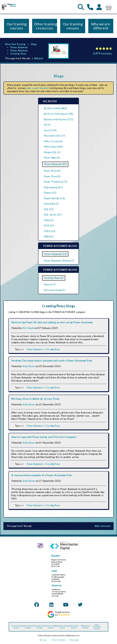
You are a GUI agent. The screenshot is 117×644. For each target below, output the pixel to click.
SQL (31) (49, 209)
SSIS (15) (49, 226)
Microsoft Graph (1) (54, 290)
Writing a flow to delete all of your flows (35, 399)
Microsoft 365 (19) (54, 136)
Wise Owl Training (15, 44)
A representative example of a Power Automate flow (41, 475)
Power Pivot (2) (52, 176)
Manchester (57, 586)
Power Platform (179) (55, 182)
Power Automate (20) (55, 164)
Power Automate (19, 47)
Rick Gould (28, 328)
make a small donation (38, 88)
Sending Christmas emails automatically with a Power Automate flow (52, 361)
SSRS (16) (49, 231)
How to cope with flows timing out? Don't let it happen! (44, 437)
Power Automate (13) (55, 254)
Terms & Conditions (59, 640)
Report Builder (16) (54, 198)
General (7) (50, 284)
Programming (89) (53, 187)
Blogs (34, 44)
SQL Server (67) (53, 215)
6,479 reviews (103, 53)
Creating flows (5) (54, 278)
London (54, 571)
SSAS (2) (49, 220)
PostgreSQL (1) (52, 152)
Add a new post (102, 526)
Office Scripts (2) (53, 141)
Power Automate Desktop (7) (59, 261)
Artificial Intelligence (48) (58, 114)
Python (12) (50, 193)
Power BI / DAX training (39, 627)
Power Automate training (28, 627)
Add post (39, 58)
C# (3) (47, 125)
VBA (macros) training (85, 627)
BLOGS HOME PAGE (55, 108)
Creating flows (18, 54)
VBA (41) (49, 236)
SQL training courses (74, 627)
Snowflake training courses (62, 627)
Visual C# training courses (97, 627)
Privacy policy (74, 640)
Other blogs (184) (53, 147)
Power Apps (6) (52, 158)
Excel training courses (16, 627)
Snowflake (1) (51, 204)
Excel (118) (50, 130)
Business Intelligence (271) (58, 119)
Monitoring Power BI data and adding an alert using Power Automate (52, 322)
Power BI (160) (52, 171)
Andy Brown (29, 366)
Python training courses (51, 627)
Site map (43, 640)
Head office (56, 556)
